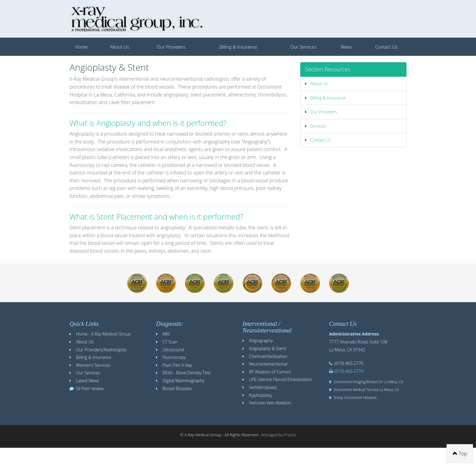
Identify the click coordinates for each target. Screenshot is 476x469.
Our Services (303, 47)
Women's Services (93, 365)
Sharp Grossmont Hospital (355, 397)
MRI (166, 334)
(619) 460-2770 (349, 363)
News (346, 47)
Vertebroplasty (263, 387)
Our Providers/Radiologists (101, 350)
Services (316, 126)
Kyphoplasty (260, 395)
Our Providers (171, 47)
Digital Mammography (183, 381)
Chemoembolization (268, 356)
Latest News (87, 381)
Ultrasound (173, 350)
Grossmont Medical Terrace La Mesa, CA (366, 390)
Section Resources (328, 69)
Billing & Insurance (238, 47)
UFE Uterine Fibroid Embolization (280, 379)
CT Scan (170, 342)
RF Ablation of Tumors (270, 372)
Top (460, 454)
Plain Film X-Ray (177, 365)
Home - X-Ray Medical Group (103, 334)
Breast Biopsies (177, 388)
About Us (120, 47)
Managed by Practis (279, 435)
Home (82, 47)
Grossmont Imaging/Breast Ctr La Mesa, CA (369, 382)
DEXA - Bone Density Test (186, 373)
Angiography (261, 341)
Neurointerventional (268, 364)
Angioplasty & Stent (267, 348)
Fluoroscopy (174, 357)
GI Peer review (90, 388)
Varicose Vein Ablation (270, 403)
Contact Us (386, 47)
